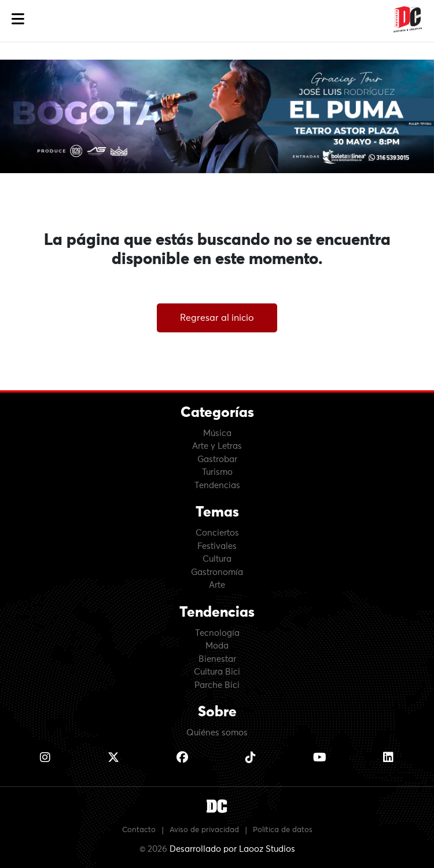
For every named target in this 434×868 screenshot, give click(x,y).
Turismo (217, 472)
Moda (217, 646)
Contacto (139, 830)
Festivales (217, 546)
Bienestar (217, 659)
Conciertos (217, 533)
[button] (18, 19)
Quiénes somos (217, 733)
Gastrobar (217, 459)
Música (217, 433)
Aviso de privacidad (204, 830)
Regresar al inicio (217, 318)
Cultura (217, 559)
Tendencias (217, 486)
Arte (217, 585)
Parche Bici (217, 685)
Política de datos (283, 830)
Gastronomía (217, 572)
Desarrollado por (232, 849)
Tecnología (217, 633)
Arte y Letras (217, 446)
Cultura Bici (217, 672)
